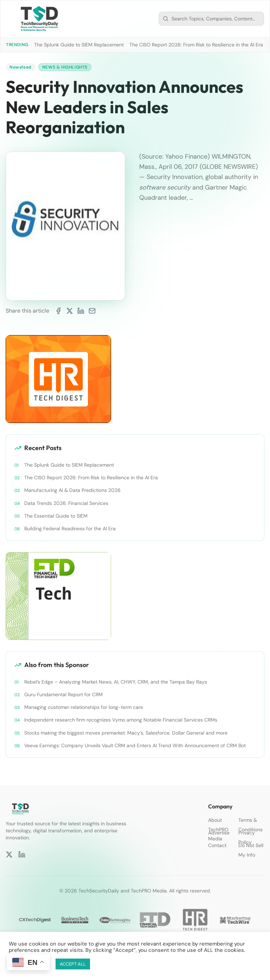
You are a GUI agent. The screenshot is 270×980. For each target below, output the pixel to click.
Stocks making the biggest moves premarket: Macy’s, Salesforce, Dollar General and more (126, 733)
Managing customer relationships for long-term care (84, 707)
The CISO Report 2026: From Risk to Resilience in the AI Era (196, 45)
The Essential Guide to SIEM (56, 516)
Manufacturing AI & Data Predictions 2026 (72, 490)
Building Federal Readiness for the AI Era (70, 529)
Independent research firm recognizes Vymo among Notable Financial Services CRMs (121, 720)
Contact (217, 845)
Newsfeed (21, 67)
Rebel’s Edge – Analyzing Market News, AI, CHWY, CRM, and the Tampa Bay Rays (116, 682)
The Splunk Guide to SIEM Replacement (79, 45)
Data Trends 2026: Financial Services (66, 503)
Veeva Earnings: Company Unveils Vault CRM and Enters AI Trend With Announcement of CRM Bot (135, 745)
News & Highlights (65, 67)
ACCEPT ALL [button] (73, 964)
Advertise (219, 833)
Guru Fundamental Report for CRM (63, 694)
